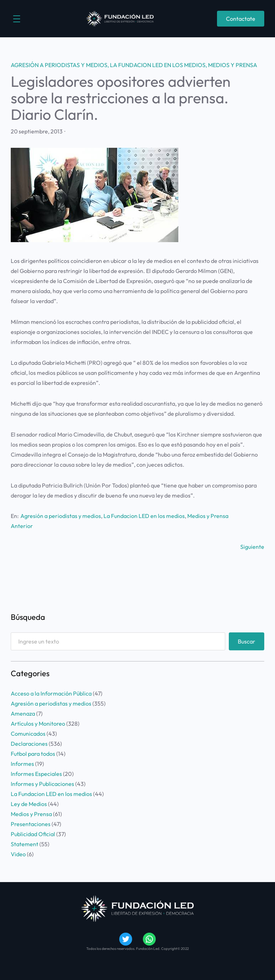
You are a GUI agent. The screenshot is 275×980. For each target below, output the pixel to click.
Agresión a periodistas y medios (59, 65)
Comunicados (28, 734)
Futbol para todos (33, 754)
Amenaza (23, 713)
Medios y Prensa (233, 65)
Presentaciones (31, 824)
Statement (25, 844)
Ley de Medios (29, 804)
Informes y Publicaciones (42, 784)
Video (18, 854)
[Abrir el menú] (17, 19)
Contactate (241, 19)
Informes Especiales (36, 774)
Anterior (22, 526)
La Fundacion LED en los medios (158, 65)
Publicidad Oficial (33, 834)
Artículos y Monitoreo (38, 724)
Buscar (247, 641)
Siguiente (252, 547)
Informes (22, 764)
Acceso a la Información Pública (51, 693)
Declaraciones (29, 744)
